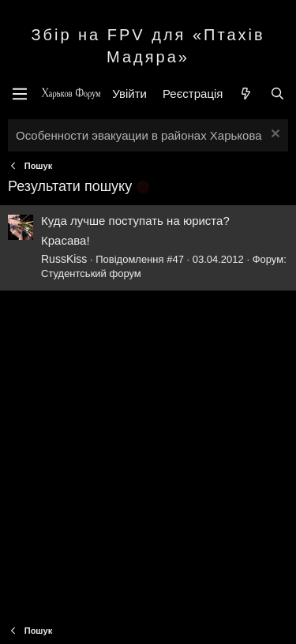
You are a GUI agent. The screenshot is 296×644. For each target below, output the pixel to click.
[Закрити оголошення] (274, 135)
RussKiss (64, 259)
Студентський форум (91, 273)
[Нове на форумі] (246, 94)
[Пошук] (277, 94)
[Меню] (20, 94)
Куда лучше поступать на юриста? (135, 221)
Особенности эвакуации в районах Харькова (139, 135)
